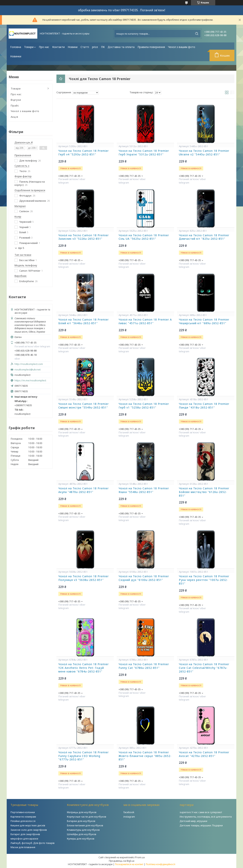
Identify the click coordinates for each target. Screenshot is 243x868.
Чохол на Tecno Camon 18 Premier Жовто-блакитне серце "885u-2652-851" (145, 756)
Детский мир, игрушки (193, 821)
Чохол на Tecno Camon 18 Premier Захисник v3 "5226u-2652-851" (84, 237)
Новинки (16, 56)
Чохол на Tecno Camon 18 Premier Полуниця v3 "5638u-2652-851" (84, 578)
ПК (103, 47)
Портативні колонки (23, 812)
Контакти (58, 47)
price (95, 47)
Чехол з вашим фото (182, 47)
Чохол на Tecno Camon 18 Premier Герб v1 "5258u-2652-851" (144, 406)
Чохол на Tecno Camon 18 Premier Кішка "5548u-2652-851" (144, 490)
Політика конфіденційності (161, 864)
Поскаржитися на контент (129, 864)
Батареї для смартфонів (25, 834)
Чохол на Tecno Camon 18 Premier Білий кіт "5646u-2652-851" (84, 321)
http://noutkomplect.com (29, 364)
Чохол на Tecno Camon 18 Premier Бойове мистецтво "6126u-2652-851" (204, 492)
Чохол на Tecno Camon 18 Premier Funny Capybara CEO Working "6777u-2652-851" (84, 756)
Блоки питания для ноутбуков (85, 825)
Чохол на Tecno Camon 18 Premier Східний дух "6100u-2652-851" (144, 578)
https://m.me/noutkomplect (30, 380)
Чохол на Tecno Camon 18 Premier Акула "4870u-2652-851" (84, 490)
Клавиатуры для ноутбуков (83, 830)
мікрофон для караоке (24, 839)
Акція (14, 117)
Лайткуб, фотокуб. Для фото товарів (33, 843)
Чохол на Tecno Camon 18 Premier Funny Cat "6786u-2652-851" (144, 666)
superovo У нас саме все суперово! (201, 812)
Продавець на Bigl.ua (122, 861)
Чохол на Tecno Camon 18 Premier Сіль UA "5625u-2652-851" (144, 237)
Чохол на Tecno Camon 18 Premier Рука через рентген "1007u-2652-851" (204, 580)
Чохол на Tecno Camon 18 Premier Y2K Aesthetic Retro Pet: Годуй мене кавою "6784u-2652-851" (84, 668)
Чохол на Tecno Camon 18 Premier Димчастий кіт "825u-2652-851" (204, 237)
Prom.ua (140, 857)
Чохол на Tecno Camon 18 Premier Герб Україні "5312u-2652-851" (144, 153)
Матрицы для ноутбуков (82, 812)
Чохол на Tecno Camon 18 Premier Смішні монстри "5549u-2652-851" (84, 406)
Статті (85, 47)
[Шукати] (197, 34)
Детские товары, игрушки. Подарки (201, 825)
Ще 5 (21, 248)
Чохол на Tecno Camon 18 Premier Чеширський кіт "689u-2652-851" (204, 321)
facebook (129, 812)
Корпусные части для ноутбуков (87, 817)
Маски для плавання (23, 847)
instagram (129, 817)
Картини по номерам (23, 817)
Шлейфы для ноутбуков (82, 834)
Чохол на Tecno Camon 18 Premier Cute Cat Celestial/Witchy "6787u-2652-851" (204, 668)
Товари (29, 47)
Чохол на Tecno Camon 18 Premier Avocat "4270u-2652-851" (204, 754)
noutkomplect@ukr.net (28, 370)
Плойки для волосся (23, 821)
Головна (16, 47)
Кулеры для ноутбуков (81, 839)
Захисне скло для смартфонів (29, 830)
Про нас (44, 47)
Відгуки (16, 100)
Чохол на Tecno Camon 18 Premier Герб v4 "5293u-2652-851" (84, 153)
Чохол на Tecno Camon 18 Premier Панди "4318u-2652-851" (204, 406)
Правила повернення (151, 47)
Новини (73, 47)
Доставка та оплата (121, 47)
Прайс (15, 106)
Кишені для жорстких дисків (28, 825)
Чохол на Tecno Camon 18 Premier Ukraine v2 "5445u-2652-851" (204, 153)
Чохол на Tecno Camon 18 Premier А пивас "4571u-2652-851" (145, 321)
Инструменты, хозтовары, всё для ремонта (206, 817)
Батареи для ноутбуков (81, 821)
